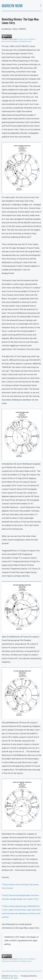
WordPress (6, 978)
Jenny (16, 978)
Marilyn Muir (12, 6)
